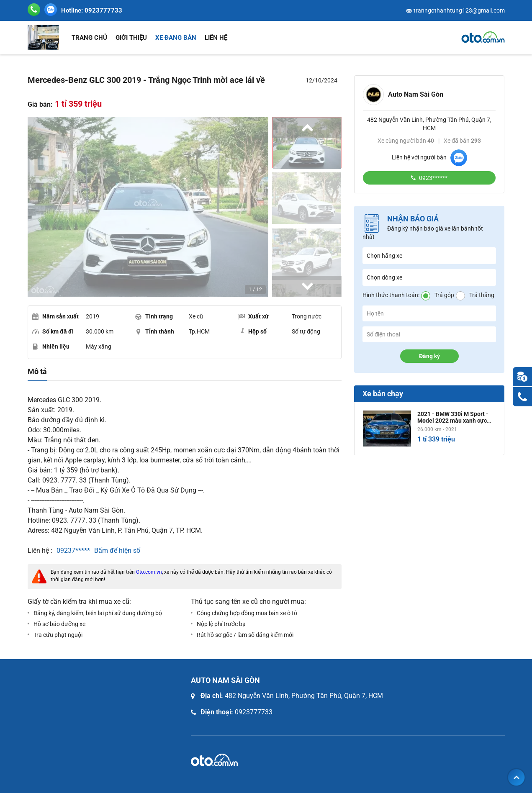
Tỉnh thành (155, 331)
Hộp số (252, 331)
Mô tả (37, 372)
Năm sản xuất (55, 316)
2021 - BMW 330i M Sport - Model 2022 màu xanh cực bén (453, 417)
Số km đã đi (53, 331)
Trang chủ (89, 38)
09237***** (73, 550)
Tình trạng (154, 316)
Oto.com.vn (149, 572)
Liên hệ (216, 38)
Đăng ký (429, 356)
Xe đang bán (176, 38)
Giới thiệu (131, 38)
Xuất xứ (253, 316)
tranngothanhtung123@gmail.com (459, 10)
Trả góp (444, 295)
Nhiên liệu (51, 346)
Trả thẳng (482, 295)
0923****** (433, 178)
